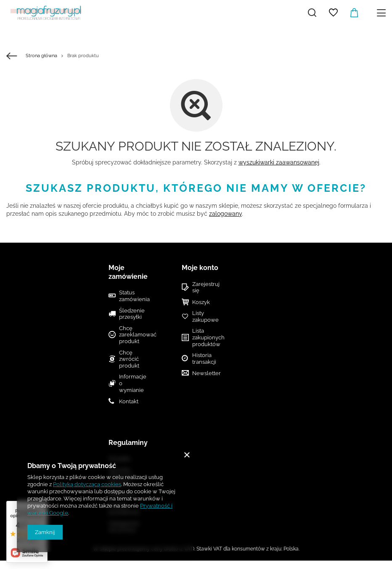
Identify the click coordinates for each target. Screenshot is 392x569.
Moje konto (200, 268)
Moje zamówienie (128, 272)
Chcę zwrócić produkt (129, 359)
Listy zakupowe (203, 316)
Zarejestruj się (203, 287)
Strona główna (41, 56)
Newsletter (203, 373)
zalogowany (225, 214)
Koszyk (201, 302)
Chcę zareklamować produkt (132, 335)
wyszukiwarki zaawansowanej (279, 162)
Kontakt (129, 401)
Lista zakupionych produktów (203, 337)
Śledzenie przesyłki (132, 314)
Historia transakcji (203, 359)
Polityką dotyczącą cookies (87, 484)
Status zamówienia (132, 296)
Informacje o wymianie (132, 383)
